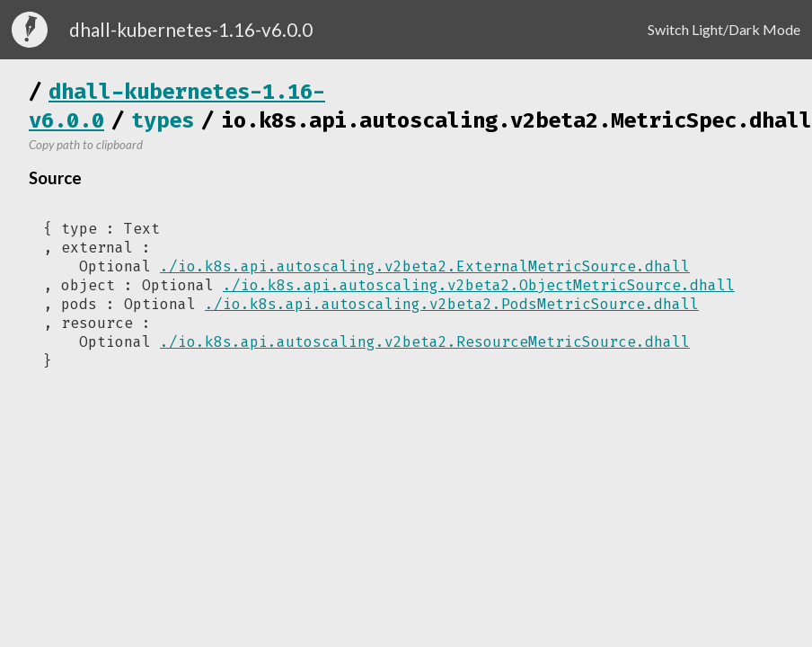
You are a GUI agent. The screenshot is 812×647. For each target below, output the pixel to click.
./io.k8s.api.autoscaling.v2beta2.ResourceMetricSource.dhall (425, 342)
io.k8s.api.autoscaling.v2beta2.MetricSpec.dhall (516, 120)
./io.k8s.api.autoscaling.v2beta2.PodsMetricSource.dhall (452, 304)
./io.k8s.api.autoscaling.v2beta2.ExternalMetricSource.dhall (425, 266)
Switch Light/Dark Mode (724, 29)
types (163, 120)
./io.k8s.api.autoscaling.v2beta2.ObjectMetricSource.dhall (479, 285)
